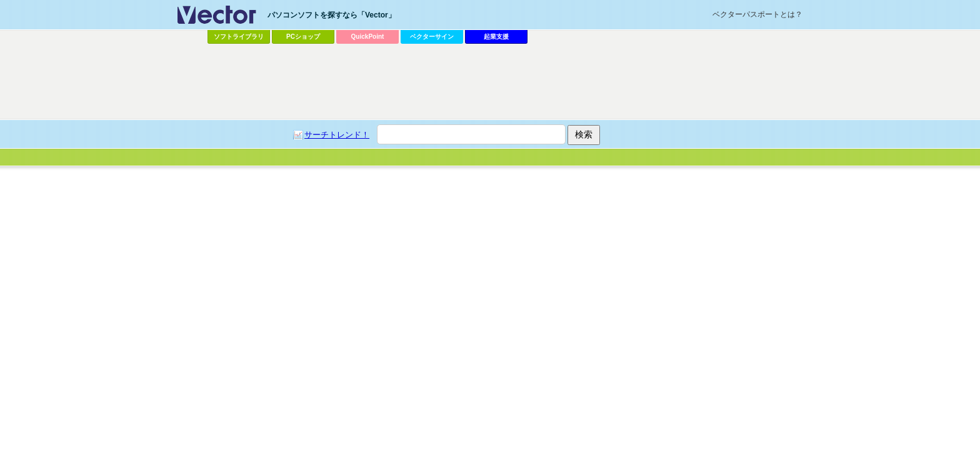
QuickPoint (368, 37)
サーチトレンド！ (337, 135)
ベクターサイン (432, 37)
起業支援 (496, 37)
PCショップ (303, 37)
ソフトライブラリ (239, 37)
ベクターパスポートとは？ (757, 14)
